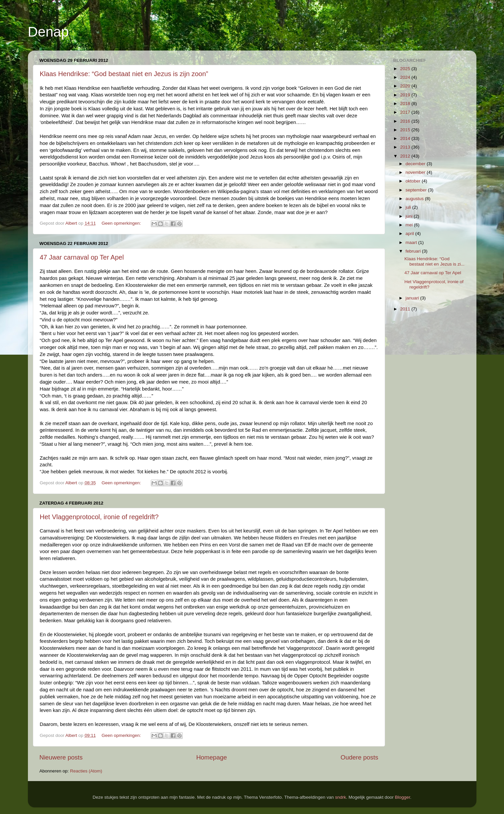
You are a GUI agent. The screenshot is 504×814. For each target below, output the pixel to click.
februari (414, 251)
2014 (406, 138)
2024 (406, 77)
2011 (406, 309)
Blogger (403, 797)
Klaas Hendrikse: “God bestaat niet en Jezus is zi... (434, 261)
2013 (406, 147)
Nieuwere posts (61, 757)
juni (410, 216)
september (417, 190)
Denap (49, 32)
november (416, 172)
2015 (406, 130)
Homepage (212, 757)
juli (409, 207)
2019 (406, 95)
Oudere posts (359, 757)
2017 (406, 112)
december (416, 164)
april (410, 233)
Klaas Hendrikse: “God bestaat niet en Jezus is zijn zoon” (124, 74)
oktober (414, 181)
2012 (406, 156)
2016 (406, 121)
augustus (415, 199)
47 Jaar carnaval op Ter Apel (82, 257)
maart (412, 242)
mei (410, 225)
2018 (406, 104)
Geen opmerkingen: (122, 223)
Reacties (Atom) (86, 771)
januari (413, 298)
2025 (406, 69)
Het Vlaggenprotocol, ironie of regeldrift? (99, 517)
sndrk (341, 797)
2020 (406, 86)
